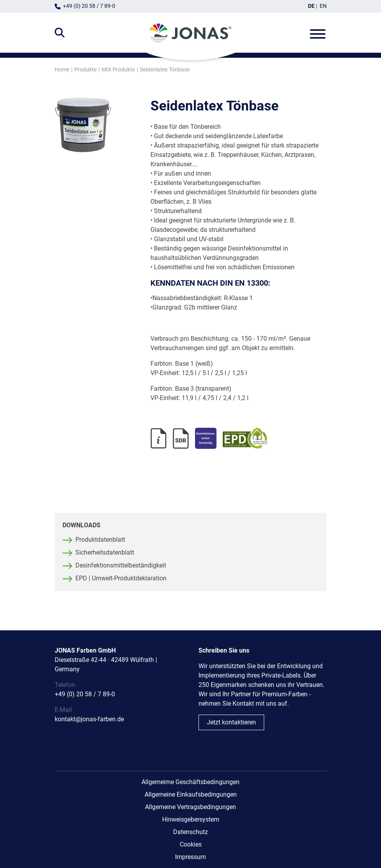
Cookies (191, 844)
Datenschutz (190, 832)
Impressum (190, 857)
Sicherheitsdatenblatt (105, 552)
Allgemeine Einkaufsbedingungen (191, 794)
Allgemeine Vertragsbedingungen (190, 807)
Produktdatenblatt (100, 540)
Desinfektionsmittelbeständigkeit (121, 565)
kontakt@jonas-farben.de (89, 719)
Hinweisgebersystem (191, 819)
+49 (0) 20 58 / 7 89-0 (89, 6)
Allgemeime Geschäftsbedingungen (190, 782)
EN (323, 6)
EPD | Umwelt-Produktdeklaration (121, 578)
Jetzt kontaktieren (231, 722)
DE (311, 6)
